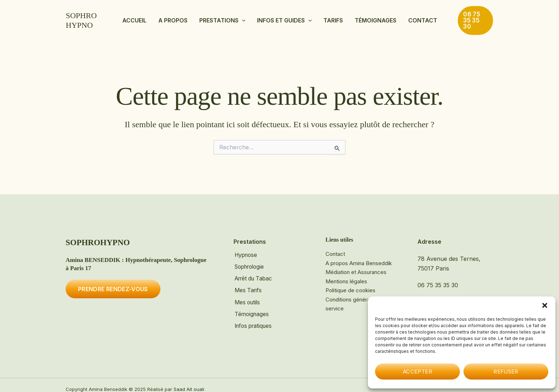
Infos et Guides (285, 18)
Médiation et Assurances (356, 267)
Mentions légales (346, 276)
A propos (189, 17)
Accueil (158, 17)
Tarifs (326, 17)
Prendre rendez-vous (113, 284)
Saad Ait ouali (189, 381)
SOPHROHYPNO (95, 18)
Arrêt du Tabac (254, 273)
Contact (399, 17)
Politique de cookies (350, 285)
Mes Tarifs (248, 284)
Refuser (506, 372)
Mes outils (247, 295)
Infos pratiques (254, 319)
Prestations (230, 18)
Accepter (417, 372)
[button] (545, 305)
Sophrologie (250, 261)
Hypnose (246, 250)
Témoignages (360, 17)
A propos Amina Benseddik (359, 258)
